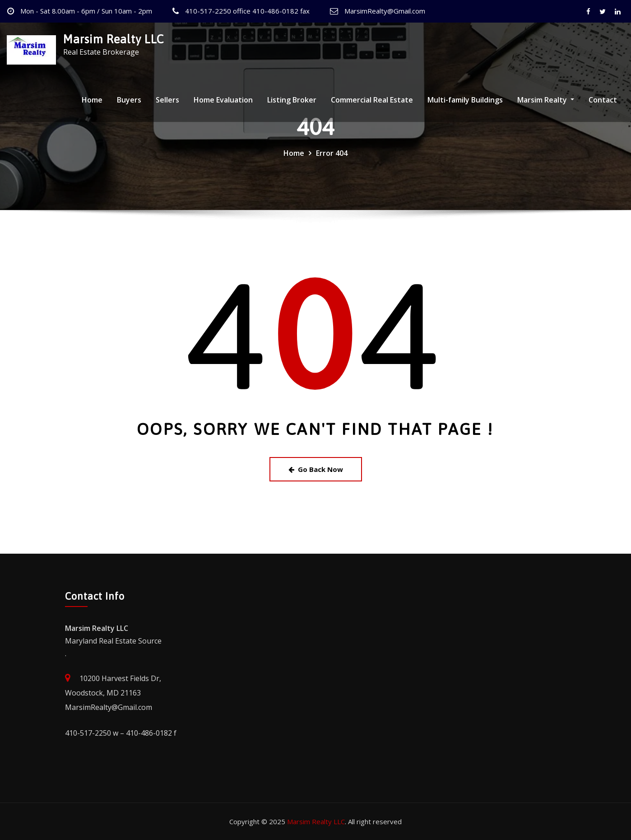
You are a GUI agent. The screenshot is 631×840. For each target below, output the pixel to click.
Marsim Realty (546, 100)
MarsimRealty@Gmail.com (385, 11)
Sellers (167, 100)
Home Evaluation (223, 100)
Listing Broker (292, 100)
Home (92, 100)
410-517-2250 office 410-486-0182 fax (247, 11)
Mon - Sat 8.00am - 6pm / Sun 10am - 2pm (86, 11)
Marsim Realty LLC (114, 39)
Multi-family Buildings (465, 100)
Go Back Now (316, 469)
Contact (603, 100)
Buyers (129, 100)
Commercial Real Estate (372, 100)
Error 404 (332, 153)
